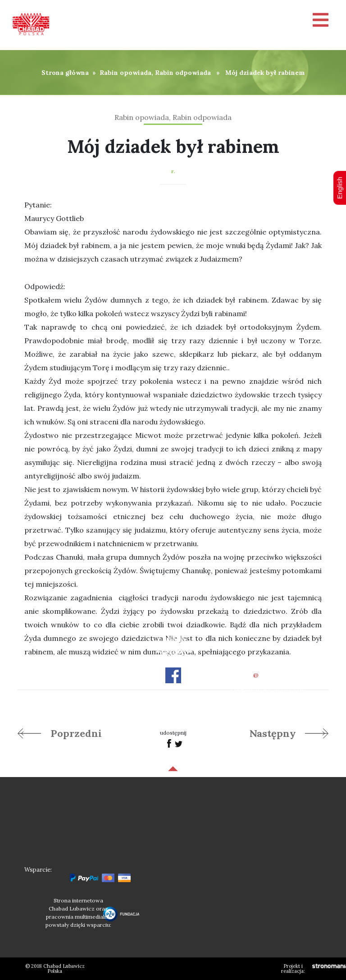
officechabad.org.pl (268, 675)
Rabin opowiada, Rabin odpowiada (155, 73)
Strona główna (65, 73)
